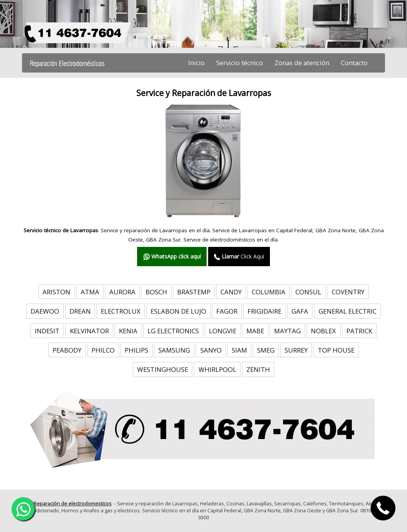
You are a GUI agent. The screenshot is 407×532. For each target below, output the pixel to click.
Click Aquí (239, 256)
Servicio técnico (240, 63)
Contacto (354, 63)
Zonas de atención (302, 63)
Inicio (196, 63)
